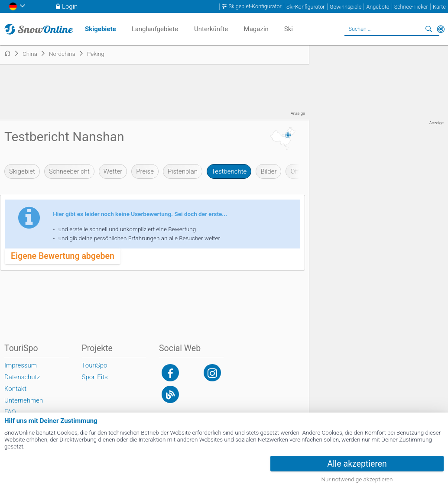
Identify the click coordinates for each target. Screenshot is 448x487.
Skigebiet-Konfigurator (255, 6)
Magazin (256, 29)
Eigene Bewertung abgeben (63, 256)
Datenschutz (22, 377)
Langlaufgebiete (155, 29)
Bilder (268, 171)
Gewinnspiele (346, 7)
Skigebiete (101, 29)
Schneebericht (69, 171)
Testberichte (229, 171)
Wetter (113, 171)
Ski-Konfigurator (305, 7)
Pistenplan (183, 171)
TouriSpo (95, 365)
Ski (289, 29)
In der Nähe (441, 29)
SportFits (95, 377)
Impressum (21, 365)
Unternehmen (24, 400)
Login (70, 6)
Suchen (429, 29)
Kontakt (15, 389)
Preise (145, 171)
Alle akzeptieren (357, 464)
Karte (439, 7)
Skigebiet (22, 171)
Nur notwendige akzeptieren (357, 479)
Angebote (378, 7)
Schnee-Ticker (411, 7)
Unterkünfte (211, 29)
